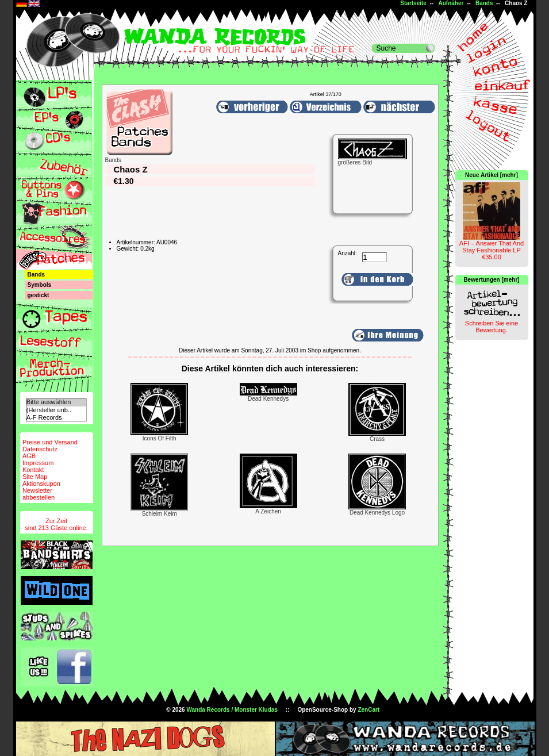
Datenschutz (40, 449)
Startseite (413, 3)
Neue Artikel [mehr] (492, 175)
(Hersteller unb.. (56, 410)
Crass (377, 439)
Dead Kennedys (268, 399)
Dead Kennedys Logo (377, 513)
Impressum (38, 463)
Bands (484, 3)
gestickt (39, 295)
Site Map (35, 477)
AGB (29, 456)
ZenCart (368, 710)
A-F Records (56, 418)
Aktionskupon (41, 483)
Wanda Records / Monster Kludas (232, 710)
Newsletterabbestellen (39, 494)
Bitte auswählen (56, 402)
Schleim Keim (160, 514)
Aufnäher (451, 3)
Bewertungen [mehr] (491, 280)
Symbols (40, 285)
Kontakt (33, 470)
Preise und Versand (50, 442)
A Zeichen (268, 511)
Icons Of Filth (160, 438)
